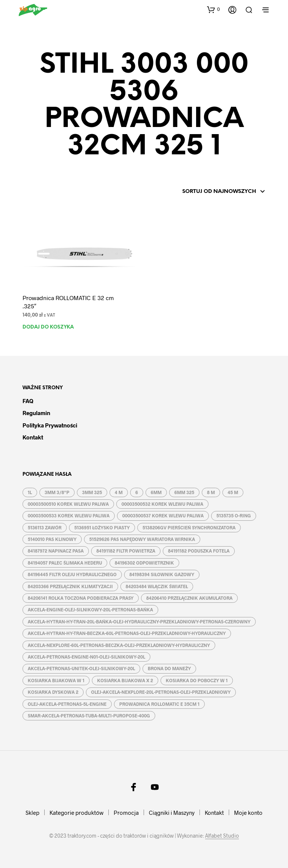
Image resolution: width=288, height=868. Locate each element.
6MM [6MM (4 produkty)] (156, 492)
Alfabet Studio (222, 836)
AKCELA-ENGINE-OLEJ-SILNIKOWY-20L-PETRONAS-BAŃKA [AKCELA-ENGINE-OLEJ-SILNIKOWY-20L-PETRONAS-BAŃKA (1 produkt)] (90, 610)
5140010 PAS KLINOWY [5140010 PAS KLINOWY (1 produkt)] (52, 539)
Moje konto (248, 813)
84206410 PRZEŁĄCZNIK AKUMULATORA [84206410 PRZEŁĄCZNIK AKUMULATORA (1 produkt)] (189, 598)
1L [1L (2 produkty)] (30, 492)
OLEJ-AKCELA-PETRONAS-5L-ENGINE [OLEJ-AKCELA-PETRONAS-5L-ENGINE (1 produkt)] (67, 704)
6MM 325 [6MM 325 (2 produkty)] (184, 492)
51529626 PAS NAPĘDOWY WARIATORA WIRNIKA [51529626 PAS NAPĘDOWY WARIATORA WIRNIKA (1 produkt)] (142, 539)
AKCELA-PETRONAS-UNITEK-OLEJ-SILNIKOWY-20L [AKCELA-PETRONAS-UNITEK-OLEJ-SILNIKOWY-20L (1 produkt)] (81, 668)
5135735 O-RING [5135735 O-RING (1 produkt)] (234, 515)
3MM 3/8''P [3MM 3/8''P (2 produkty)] (57, 492)
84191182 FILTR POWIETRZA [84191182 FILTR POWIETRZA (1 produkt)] (126, 551)
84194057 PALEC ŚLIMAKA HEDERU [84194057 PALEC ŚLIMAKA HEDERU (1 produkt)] (65, 563)
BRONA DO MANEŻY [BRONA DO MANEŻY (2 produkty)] (169, 668)
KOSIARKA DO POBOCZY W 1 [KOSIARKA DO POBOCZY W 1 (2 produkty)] (197, 680)
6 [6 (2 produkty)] (137, 492)
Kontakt (33, 437)
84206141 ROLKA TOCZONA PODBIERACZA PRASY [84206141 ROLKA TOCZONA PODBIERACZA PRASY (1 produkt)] (81, 598)
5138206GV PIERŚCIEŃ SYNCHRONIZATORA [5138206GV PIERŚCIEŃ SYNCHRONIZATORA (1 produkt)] (189, 527)
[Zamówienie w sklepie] (213, 192)
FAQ (28, 401)
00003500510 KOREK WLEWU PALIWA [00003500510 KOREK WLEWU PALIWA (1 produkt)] (68, 504)
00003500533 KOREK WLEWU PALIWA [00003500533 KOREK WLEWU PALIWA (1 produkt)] (69, 515)
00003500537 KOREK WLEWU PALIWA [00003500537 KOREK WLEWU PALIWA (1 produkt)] (163, 515)
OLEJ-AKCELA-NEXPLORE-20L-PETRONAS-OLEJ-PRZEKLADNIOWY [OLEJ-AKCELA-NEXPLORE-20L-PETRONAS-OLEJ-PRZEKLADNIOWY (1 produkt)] (161, 692)
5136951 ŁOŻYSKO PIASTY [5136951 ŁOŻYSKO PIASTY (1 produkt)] (102, 527)
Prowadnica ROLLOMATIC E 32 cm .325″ (68, 302)
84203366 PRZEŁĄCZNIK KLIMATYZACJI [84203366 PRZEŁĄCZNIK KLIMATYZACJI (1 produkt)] (70, 586)
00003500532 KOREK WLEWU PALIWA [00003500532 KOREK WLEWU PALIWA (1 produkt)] (162, 504)
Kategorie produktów (76, 813)
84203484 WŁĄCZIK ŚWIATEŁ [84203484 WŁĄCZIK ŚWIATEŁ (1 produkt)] (157, 586)
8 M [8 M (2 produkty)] (211, 492)
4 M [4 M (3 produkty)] (119, 492)
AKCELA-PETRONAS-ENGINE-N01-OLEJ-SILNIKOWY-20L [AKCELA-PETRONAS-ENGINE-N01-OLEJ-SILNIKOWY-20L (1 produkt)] (86, 657)
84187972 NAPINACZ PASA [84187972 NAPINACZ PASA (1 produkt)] (56, 551)
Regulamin (36, 413)
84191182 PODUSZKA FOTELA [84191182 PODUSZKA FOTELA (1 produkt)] (199, 551)
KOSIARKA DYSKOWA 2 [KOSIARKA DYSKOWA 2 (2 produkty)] (53, 692)
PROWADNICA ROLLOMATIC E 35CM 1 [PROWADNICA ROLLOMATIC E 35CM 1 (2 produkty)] (159, 704)
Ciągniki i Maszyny (172, 813)
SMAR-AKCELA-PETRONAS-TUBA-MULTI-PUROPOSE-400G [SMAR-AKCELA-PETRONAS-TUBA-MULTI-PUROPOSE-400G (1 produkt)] (89, 716)
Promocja (126, 813)
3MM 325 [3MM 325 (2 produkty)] (92, 492)
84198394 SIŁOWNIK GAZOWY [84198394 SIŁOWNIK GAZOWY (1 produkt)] (162, 574)
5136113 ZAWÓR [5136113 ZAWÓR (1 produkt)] (45, 527)
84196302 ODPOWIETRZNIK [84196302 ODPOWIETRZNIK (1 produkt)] (144, 563)
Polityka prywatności (50, 425)
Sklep (32, 813)
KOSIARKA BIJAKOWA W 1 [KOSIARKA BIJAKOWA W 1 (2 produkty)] (56, 680)
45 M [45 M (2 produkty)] (233, 492)
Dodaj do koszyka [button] (48, 327)
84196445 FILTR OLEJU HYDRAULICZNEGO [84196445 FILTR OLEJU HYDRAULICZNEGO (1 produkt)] (72, 574)
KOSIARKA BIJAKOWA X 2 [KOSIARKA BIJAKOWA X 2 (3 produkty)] (125, 680)
